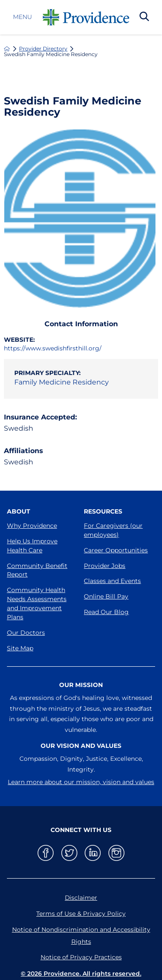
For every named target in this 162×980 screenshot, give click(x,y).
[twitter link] (69, 853)
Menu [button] (22, 17)
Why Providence (32, 526)
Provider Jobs (105, 566)
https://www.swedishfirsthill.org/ (53, 348)
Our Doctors (26, 633)
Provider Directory (43, 49)
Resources (103, 511)
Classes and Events (112, 581)
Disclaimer (81, 898)
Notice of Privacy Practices (81, 957)
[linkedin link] (93, 853)
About (19, 511)
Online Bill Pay (106, 596)
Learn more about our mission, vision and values (81, 782)
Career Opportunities (116, 550)
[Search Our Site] (144, 17)
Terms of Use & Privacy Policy (81, 914)
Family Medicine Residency (62, 382)
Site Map (20, 648)
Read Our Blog (106, 612)
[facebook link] (46, 853)
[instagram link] (116, 853)
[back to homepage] (7, 49)
